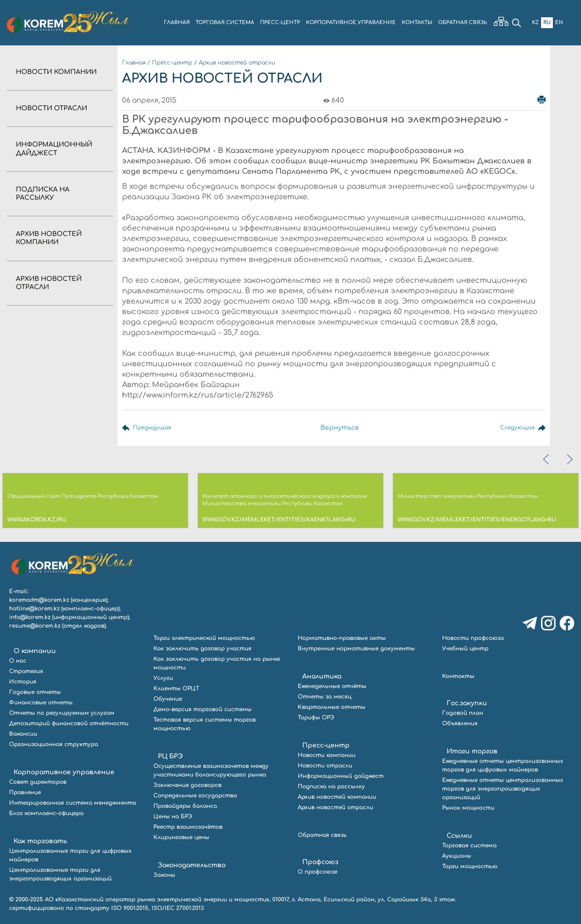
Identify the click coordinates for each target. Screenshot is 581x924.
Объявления (460, 723)
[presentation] (547, 459)
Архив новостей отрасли (237, 63)
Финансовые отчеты (41, 703)
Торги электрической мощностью (204, 638)
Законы (164, 875)
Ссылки (459, 836)
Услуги (163, 678)
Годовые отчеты (35, 692)
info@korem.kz (30, 617)
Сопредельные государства (195, 796)
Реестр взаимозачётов (188, 827)
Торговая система (469, 845)
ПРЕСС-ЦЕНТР (280, 22)
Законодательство (192, 865)
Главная (134, 63)
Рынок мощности (468, 808)
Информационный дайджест (341, 776)
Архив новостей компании (337, 797)
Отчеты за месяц (325, 697)
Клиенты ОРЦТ (176, 688)
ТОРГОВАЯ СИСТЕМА (225, 22)
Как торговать (40, 841)
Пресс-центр (172, 63)
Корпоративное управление (64, 772)
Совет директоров (38, 782)
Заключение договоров (187, 785)
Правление (25, 792)
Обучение (168, 699)
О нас (18, 661)
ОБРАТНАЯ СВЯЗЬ (463, 22)
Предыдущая (155, 428)
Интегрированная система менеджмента (73, 803)
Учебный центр (465, 649)
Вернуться (340, 428)
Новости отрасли (52, 108)
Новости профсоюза (473, 638)
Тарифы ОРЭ (316, 718)
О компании (35, 651)
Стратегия (26, 671)
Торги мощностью (470, 866)
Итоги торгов (472, 751)
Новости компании (56, 72)
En (559, 22)
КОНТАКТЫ (417, 22)
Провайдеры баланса (185, 806)
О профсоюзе (318, 872)
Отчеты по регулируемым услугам (62, 713)
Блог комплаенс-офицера (46, 813)
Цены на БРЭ (173, 816)
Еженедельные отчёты (332, 686)
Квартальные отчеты (332, 707)
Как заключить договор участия (202, 649)
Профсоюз (320, 862)
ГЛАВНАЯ (177, 22)
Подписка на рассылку (331, 786)
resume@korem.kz (35, 626)
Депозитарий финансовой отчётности (69, 723)
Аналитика (322, 676)
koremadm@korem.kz (39, 600)
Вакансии (23, 734)
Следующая (515, 428)
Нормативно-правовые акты (342, 638)
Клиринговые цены (181, 837)
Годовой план (463, 713)
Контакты (458, 676)
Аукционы (457, 856)
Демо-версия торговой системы (202, 709)
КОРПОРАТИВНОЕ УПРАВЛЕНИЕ (351, 22)
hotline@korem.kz (34, 609)
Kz (535, 22)
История (23, 682)
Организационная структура (54, 744)
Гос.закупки (467, 703)
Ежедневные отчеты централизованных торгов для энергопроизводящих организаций (503, 789)
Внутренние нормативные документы (356, 649)
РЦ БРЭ (170, 756)
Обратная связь (322, 835)
